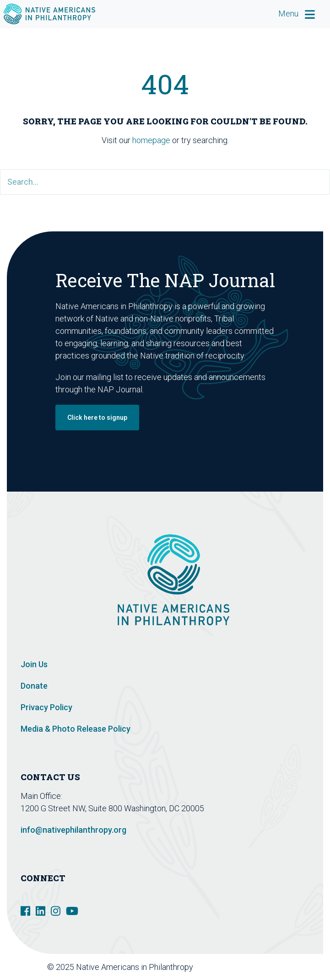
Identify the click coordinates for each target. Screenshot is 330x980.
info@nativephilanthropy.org (73, 830)
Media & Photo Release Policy (76, 729)
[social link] (25, 910)
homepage (151, 140)
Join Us (34, 664)
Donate (34, 686)
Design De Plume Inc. (279, 967)
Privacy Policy (46, 707)
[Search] (165, 182)
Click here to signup (97, 418)
